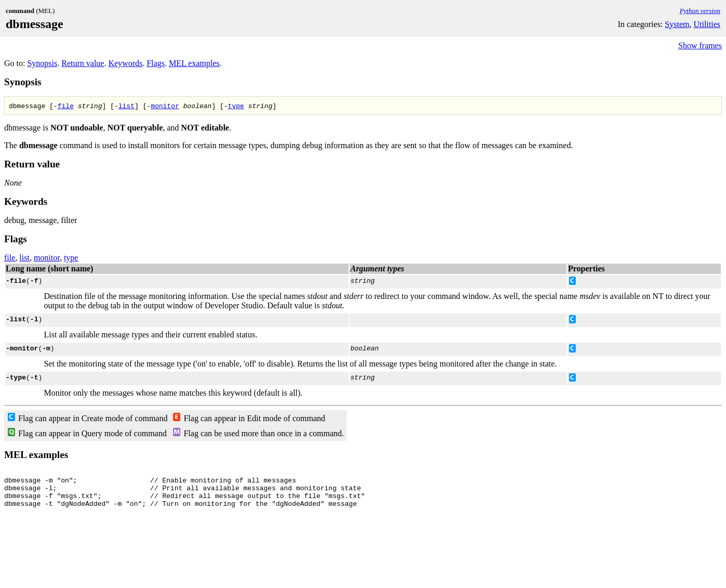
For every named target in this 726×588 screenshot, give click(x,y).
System (677, 24)
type (236, 106)
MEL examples (194, 63)
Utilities (707, 24)
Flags (156, 63)
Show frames (700, 45)
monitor (165, 106)
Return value (83, 63)
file (66, 106)
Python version (700, 11)
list (127, 106)
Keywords (125, 63)
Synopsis (42, 63)
